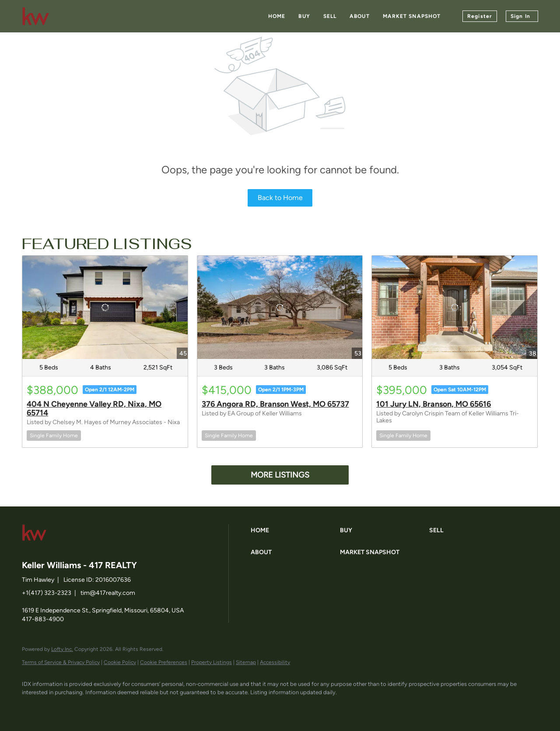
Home (277, 16)
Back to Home (280, 198)
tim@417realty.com (108, 593)
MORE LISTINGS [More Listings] (280, 475)
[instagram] (108, 707)
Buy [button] (304, 16)
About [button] (360, 16)
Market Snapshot (412, 16)
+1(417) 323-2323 (47, 593)
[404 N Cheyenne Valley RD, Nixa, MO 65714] (105, 307)
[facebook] (32, 707)
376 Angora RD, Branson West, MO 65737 (275, 404)
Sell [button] (330, 16)
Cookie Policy (120, 662)
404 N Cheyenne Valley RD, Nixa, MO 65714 (94, 408)
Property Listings (212, 662)
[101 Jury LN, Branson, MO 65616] (455, 307)
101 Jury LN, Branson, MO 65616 (434, 404)
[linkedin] (58, 707)
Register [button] (480, 16)
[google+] (134, 707)
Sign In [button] (520, 16)
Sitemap (246, 662)
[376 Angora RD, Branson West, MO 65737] (280, 307)
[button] (293, 531)
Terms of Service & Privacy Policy (61, 662)
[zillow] (83, 707)
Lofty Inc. (62, 649)
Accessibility (275, 662)
